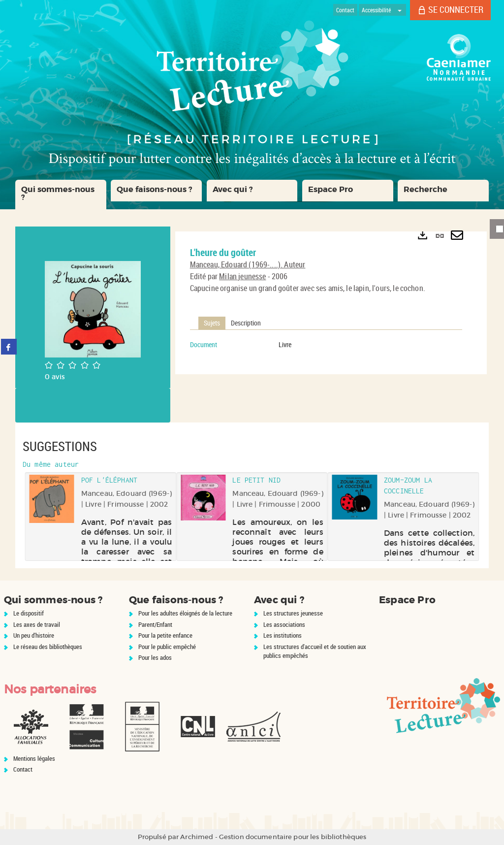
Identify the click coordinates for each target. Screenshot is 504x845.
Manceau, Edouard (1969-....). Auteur (248, 264)
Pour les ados (155, 657)
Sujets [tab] (212, 323)
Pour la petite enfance (165, 635)
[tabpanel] (326, 345)
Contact (23, 769)
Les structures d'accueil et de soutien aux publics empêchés (315, 651)
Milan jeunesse (242, 276)
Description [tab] (246, 323)
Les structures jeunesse (293, 613)
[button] (61, 195)
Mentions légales (34, 758)
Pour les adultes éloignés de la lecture (185, 613)
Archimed (197, 837)
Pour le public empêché (167, 647)
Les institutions (283, 635)
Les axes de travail (37, 624)
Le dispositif (29, 613)
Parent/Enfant (155, 624)
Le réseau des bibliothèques (48, 647)
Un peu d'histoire (34, 635)
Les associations (284, 624)
